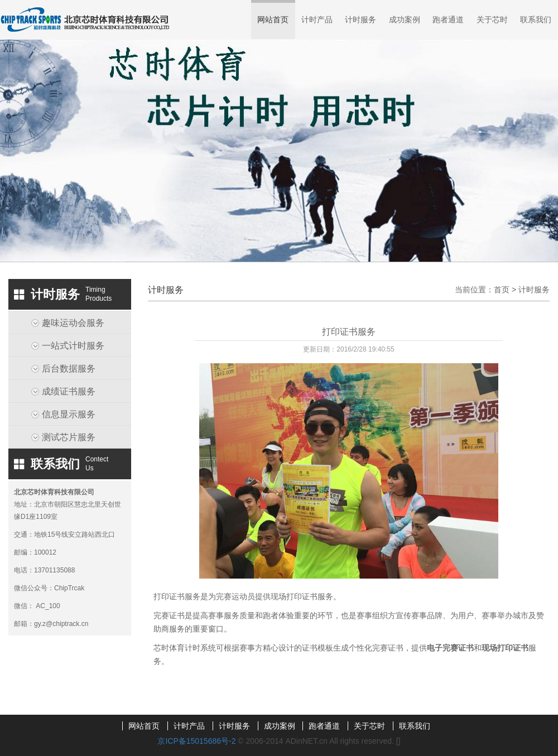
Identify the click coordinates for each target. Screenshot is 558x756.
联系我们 (536, 20)
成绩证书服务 (69, 391)
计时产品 (317, 20)
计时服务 (360, 20)
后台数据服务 (69, 369)
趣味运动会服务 (73, 323)
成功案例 (405, 20)
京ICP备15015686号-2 (196, 741)
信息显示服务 (69, 414)
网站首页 (273, 20)
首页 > (506, 290)
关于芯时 (492, 20)
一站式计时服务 (73, 346)
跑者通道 (448, 20)
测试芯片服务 (69, 437)
